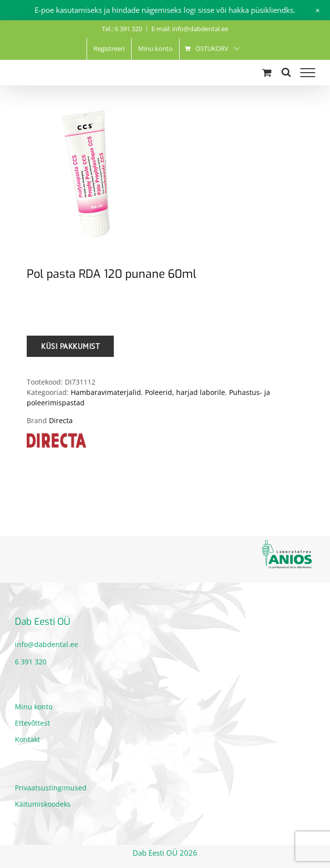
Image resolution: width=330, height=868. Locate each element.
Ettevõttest (32, 723)
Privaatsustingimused (51, 788)
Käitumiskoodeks (43, 804)
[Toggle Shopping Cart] (267, 72)
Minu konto (34, 707)
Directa (61, 420)
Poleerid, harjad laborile (185, 392)
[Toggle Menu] (308, 73)
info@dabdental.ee (47, 644)
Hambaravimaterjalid (106, 392)
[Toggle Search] (286, 72)
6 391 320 (31, 662)
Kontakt (27, 739)
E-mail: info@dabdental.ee (190, 29)
